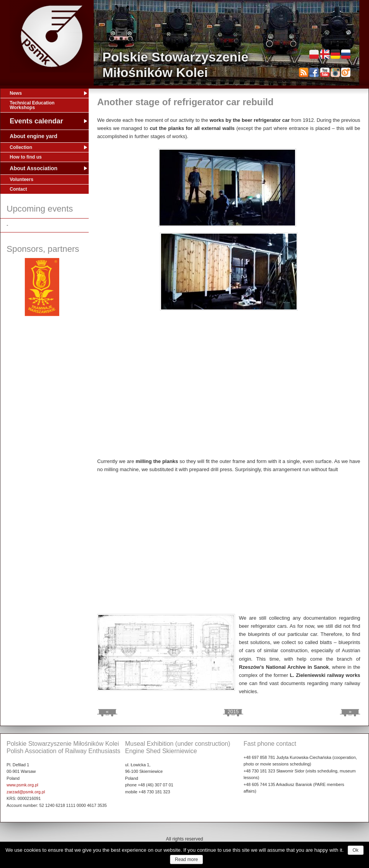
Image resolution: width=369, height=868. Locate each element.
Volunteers (21, 179)
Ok (356, 850)
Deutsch (335, 54)
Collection (21, 147)
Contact (18, 189)
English (325, 54)
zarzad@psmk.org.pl (26, 792)
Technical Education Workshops (32, 105)
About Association (33, 168)
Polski (314, 54)
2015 (233, 712)
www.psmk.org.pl (22, 785)
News (16, 93)
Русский (346, 54)
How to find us (26, 157)
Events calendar (36, 121)
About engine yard (33, 136)
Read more (186, 859)
